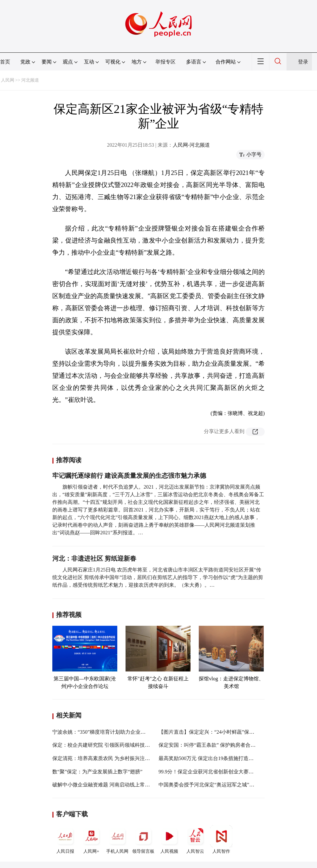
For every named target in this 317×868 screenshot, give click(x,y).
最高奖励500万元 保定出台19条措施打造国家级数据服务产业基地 (231, 758)
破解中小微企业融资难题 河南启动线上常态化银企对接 (114, 785)
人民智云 (195, 839)
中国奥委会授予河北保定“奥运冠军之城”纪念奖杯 (214, 785)
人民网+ (91, 839)
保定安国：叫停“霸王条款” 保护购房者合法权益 (212, 745)
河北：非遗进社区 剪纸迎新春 (94, 558)
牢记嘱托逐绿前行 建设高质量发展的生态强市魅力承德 (129, 476)
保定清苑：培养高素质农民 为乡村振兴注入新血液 (109, 758)
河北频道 (30, 80)
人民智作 (221, 839)
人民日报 (65, 839)
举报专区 (165, 62)
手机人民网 (117, 839)
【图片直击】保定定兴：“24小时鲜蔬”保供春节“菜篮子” (221, 732)
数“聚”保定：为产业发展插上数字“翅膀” (97, 772)
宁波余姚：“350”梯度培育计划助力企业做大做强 (107, 732)
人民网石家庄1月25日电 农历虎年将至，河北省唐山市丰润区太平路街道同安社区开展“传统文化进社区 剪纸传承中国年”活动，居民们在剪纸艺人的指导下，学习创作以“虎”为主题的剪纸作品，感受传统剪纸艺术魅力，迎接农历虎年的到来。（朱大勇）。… (158, 577)
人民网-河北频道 (191, 145)
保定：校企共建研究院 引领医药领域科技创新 (104, 745)
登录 (303, 62)
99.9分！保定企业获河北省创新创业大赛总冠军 (211, 772)
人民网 (8, 80)
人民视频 (169, 839)
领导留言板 (143, 839)
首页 (5, 62)
